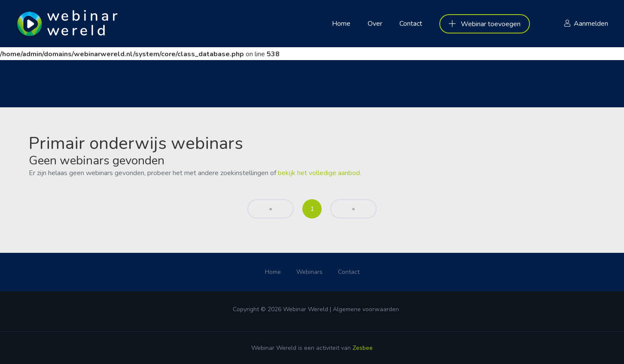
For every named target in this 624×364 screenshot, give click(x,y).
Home (341, 24)
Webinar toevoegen (485, 24)
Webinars (309, 272)
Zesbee (363, 348)
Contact (411, 24)
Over (375, 24)
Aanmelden (591, 24)
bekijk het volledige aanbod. (320, 173)
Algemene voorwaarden (366, 309)
